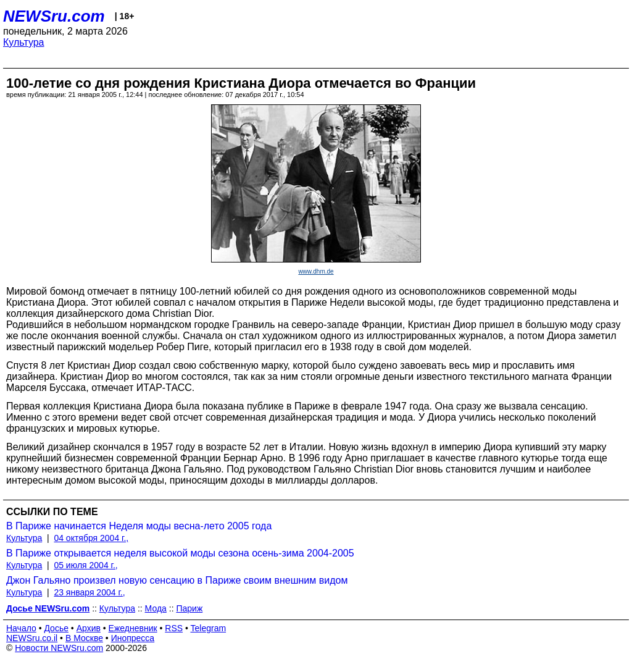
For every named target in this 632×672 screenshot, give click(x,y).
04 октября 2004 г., (91, 538)
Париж (189, 608)
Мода (156, 608)
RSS (174, 628)
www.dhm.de (316, 271)
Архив (89, 628)
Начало (21, 628)
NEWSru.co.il (32, 638)
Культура (24, 42)
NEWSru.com (54, 16)
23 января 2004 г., (89, 592)
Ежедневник (133, 628)
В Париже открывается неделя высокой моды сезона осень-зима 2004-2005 (180, 553)
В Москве (84, 638)
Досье (56, 628)
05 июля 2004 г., (85, 565)
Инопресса (133, 638)
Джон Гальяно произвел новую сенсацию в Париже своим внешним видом (177, 580)
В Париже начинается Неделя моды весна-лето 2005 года (139, 526)
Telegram (209, 628)
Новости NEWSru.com (59, 648)
